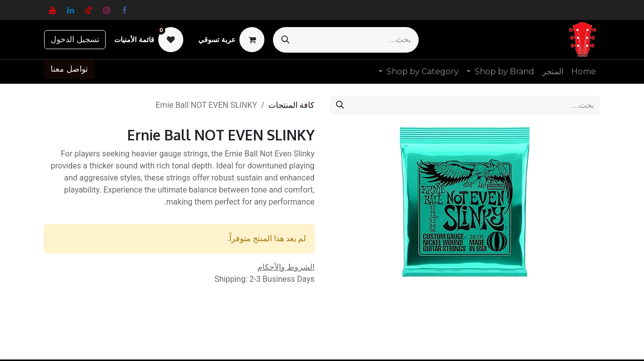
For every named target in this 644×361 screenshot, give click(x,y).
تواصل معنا (69, 69)
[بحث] (285, 40)
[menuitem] (584, 72)
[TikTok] (89, 10)
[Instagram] (107, 10)
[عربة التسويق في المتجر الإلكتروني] (231, 40)
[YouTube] (53, 10)
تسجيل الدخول (75, 39)
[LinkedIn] (71, 10)
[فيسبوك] (125, 10)
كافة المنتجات (291, 105)
